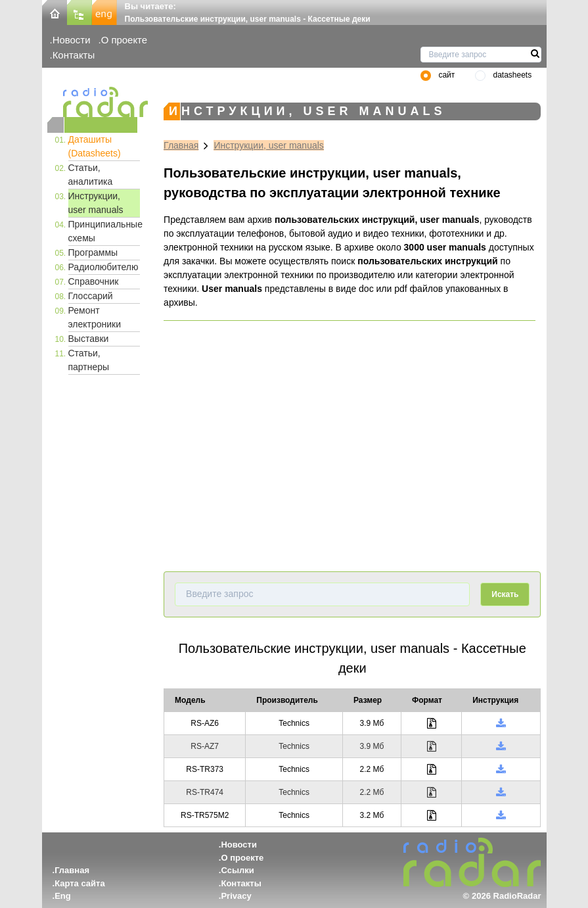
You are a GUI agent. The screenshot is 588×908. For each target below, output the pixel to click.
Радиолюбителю (103, 267)
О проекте (124, 40)
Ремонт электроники (95, 317)
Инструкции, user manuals (96, 203)
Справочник (94, 281)
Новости (72, 40)
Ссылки (237, 870)
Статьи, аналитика (91, 175)
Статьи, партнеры (89, 360)
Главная (181, 145)
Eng (63, 896)
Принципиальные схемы (104, 231)
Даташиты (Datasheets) (95, 146)
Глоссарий (91, 296)
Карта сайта (80, 883)
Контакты (74, 55)
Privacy (236, 896)
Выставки (89, 339)
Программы (93, 252)
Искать (505, 594)
